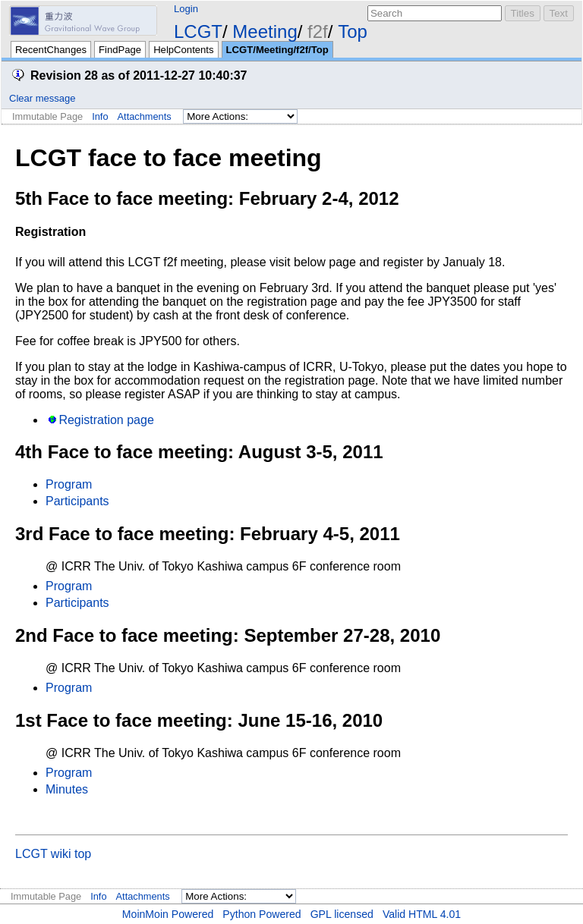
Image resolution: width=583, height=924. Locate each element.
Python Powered (262, 914)
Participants (77, 501)
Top (353, 31)
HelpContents (183, 50)
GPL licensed (342, 914)
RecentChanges (51, 50)
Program (69, 484)
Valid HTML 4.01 (422, 914)
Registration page (106, 420)
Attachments (145, 116)
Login (186, 9)
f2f (318, 31)
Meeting (265, 31)
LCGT (198, 31)
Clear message (42, 98)
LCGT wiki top (53, 854)
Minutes (67, 789)
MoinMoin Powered (168, 914)
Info (100, 116)
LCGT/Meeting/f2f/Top (277, 50)
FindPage (120, 50)
